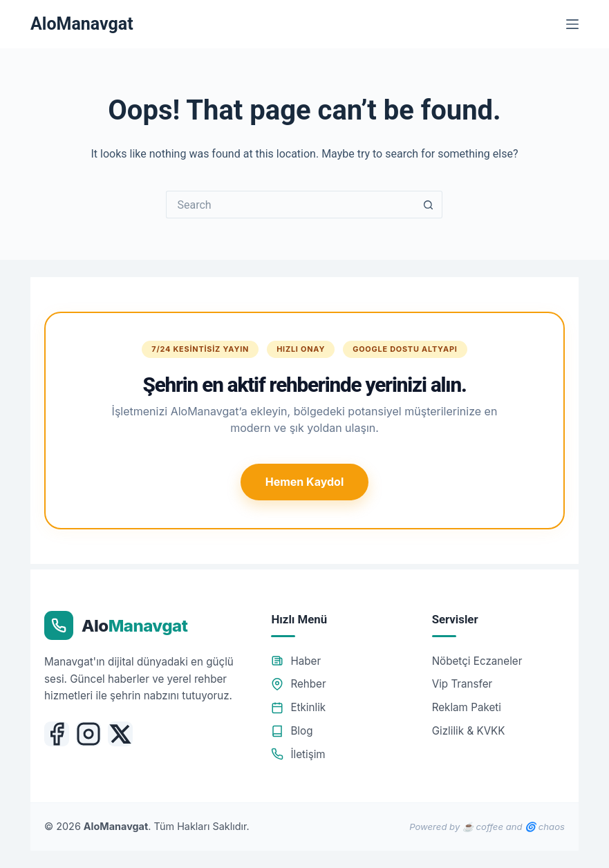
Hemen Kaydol (304, 482)
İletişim (298, 754)
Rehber (298, 684)
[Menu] (572, 24)
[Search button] (429, 205)
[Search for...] (290, 205)
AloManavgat (82, 24)
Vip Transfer (462, 684)
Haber (296, 661)
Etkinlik (298, 707)
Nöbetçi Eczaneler (477, 661)
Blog (292, 731)
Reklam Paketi (467, 707)
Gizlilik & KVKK (469, 731)
